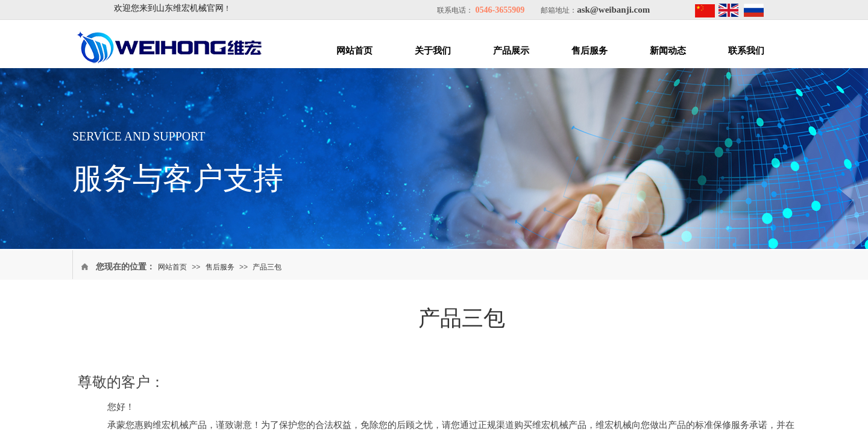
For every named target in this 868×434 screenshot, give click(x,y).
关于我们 (433, 51)
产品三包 (267, 267)
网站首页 (354, 51)
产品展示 (511, 51)
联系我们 (746, 51)
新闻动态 (668, 51)
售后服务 (590, 51)
